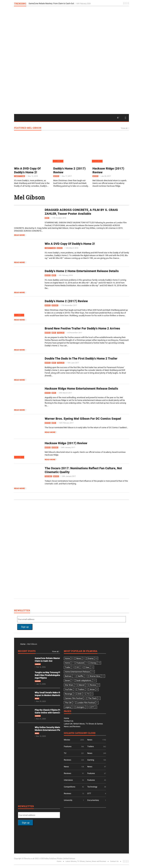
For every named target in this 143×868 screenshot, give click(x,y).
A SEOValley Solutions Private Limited (54, 859)
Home (23, 644)
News (47, 218)
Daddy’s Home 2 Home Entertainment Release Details (82, 271)
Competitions (20, 176)
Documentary (93, 800)
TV (65, 753)
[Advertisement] (71, 100)
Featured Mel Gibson (28, 128)
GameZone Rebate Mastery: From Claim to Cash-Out (51, 3)
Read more (19, 235)
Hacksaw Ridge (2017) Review (66, 443)
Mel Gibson (29, 197)
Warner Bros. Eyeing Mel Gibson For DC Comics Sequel (83, 419)
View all (124, 128)
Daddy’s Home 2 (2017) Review (66, 301)
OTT (89, 793)
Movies (56, 176)
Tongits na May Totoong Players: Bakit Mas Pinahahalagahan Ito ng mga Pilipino (51, 675)
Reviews (55, 306)
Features (48, 476)
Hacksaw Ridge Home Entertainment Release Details (81, 389)
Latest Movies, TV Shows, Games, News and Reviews (86, 861)
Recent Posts (27, 651)
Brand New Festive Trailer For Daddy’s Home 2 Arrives (82, 328)
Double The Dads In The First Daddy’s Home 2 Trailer (81, 358)
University (68, 800)
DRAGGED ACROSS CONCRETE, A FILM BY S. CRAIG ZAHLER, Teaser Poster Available (81, 212)
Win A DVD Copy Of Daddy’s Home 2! (27, 170)
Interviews (68, 780)
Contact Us (69, 721)
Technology (92, 787)
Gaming (38, 664)
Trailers (61, 333)
